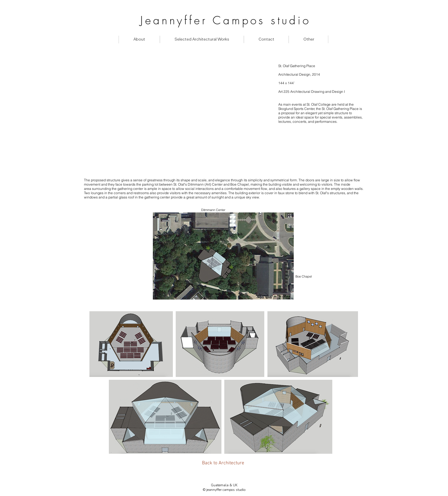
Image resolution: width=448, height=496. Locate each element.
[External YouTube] (180, 119)
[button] (309, 39)
